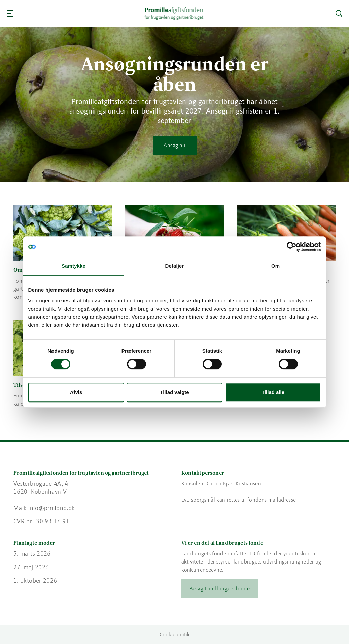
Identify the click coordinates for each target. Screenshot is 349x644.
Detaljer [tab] (175, 266)
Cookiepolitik (175, 634)
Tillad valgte (174, 392)
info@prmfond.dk (51, 508)
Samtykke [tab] (74, 266)
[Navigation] (10, 13)
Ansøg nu (174, 145)
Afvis (76, 392)
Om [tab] (275, 266)
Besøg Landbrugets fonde (220, 589)
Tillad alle (273, 392)
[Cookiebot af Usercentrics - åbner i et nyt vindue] (292, 247)
